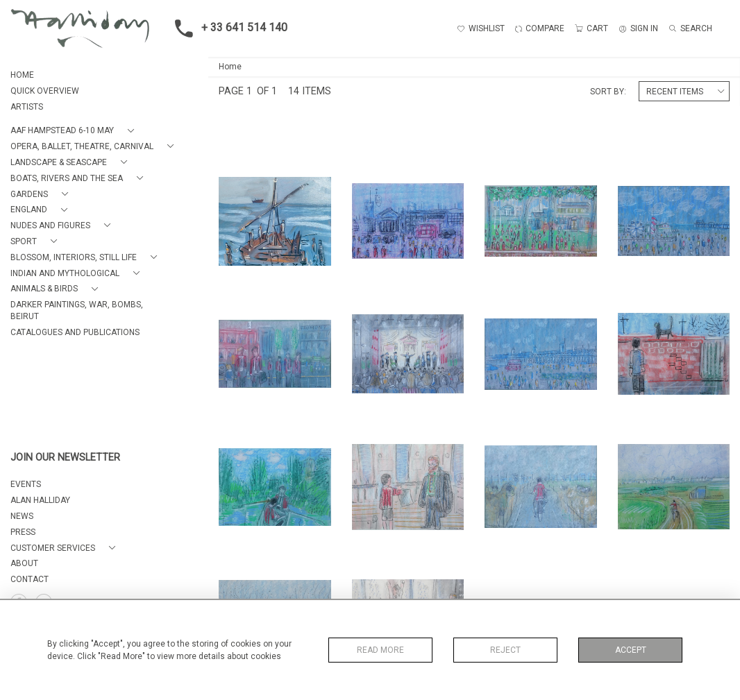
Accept (631, 650)
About (24, 563)
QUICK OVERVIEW (45, 91)
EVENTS (26, 484)
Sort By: (608, 92)
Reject (505, 650)
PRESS (23, 532)
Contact (30, 579)
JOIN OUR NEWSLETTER (65, 458)
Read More (380, 650)
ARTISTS (27, 107)
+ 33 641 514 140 (227, 28)
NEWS (22, 516)
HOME (22, 75)
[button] (75, 131)
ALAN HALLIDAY (40, 500)
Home (230, 67)
